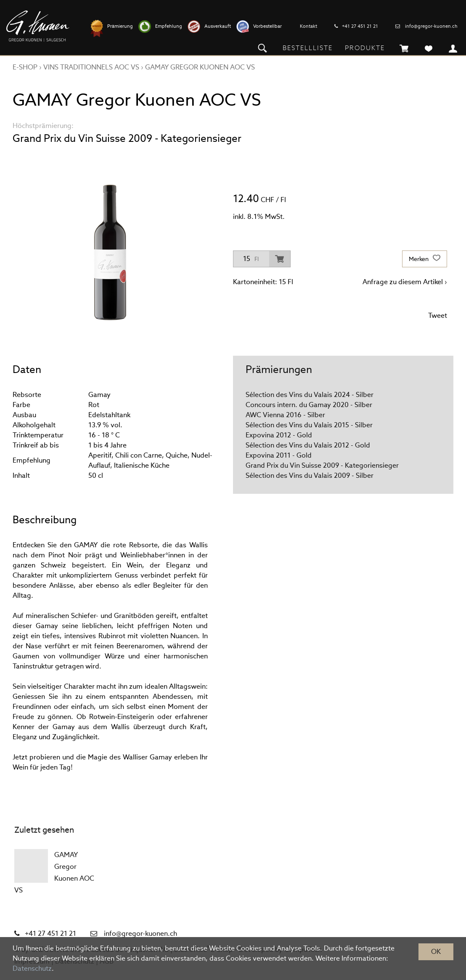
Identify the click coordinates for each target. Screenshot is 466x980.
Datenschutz (32, 968)
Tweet (438, 316)
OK (436, 952)
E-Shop (25, 67)
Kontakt (308, 26)
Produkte (365, 48)
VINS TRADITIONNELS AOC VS (91, 67)
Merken (425, 259)
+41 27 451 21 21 (360, 26)
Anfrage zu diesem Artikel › (405, 282)
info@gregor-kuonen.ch (431, 26)
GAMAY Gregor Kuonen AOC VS (200, 67)
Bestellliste (308, 48)
